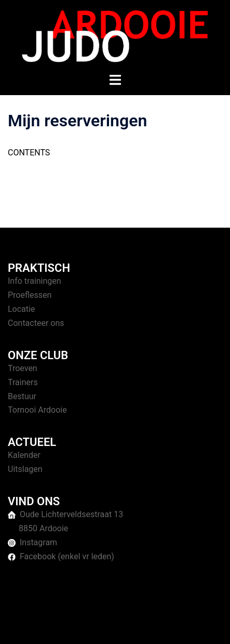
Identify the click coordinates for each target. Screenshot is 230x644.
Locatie (21, 309)
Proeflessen (30, 295)
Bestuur (22, 396)
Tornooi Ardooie (37, 410)
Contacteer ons (36, 323)
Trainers (23, 382)
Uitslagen (25, 469)
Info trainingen (35, 281)
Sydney (115, 626)
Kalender (24, 455)
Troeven (23, 368)
